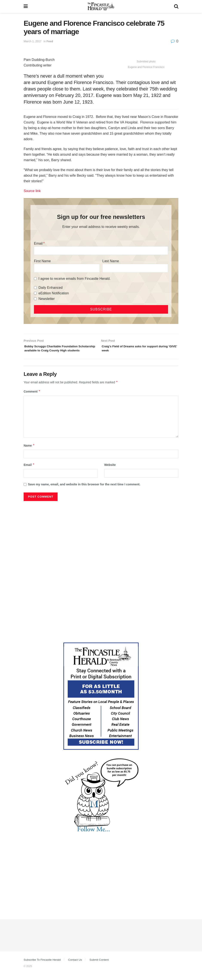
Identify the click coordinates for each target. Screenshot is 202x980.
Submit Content (99, 967)
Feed (50, 41)
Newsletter (47, 299)
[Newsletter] (35, 299)
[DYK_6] (101, 803)
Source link (32, 191)
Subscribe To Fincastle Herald (42, 967)
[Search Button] (176, 6)
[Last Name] (135, 268)
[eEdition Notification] (35, 293)
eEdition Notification (54, 293)
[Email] (101, 251)
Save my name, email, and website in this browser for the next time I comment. (84, 491)
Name (29, 453)
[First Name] (67, 268)
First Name (42, 261)
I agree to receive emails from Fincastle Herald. (74, 279)
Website (110, 472)
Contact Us (75, 967)
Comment (32, 399)
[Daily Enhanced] (35, 288)
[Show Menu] (26, 6)
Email (38, 243)
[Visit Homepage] (101, 6)
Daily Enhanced (50, 288)
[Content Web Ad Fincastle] (101, 703)
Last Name (111, 261)
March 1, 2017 (33, 41)
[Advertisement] (101, 542)
